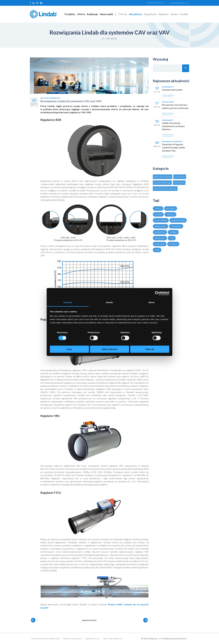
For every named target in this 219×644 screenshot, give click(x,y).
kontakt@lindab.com (179, 3)
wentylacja (171, 208)
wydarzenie (160, 244)
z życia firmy (176, 226)
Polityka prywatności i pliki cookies (46, 638)
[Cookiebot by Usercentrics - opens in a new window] (157, 293)
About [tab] (151, 302)
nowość (158, 208)
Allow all (150, 349)
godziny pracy (161, 226)
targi (172, 238)
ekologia (173, 232)
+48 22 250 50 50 (155, 3)
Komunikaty (179, 183)
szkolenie (170, 214)
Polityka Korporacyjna (72, 638)
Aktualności (135, 14)
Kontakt (184, 14)
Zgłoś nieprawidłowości (113, 638)
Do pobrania (150, 14)
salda (157, 250)
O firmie (123, 14)
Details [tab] (109, 302)
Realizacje (92, 14)
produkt (158, 214)
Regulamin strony (92, 638)
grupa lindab (160, 232)
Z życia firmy (180, 177)
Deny (69, 349)
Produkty (70, 14)
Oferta (81, 14)
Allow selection (109, 349)
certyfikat (173, 244)
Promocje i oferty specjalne (165, 188)
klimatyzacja (160, 238)
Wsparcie (163, 14)
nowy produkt (161, 220)
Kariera (174, 14)
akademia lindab (178, 220)
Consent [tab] (68, 302)
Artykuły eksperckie (162, 183)
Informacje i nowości (163, 177)
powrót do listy (89, 620)
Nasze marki (106, 14)
